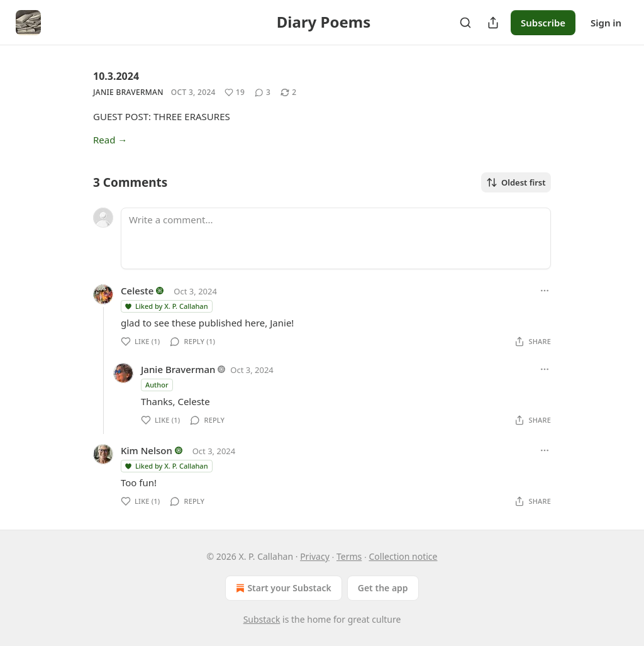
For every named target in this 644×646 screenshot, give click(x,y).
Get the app (383, 588)
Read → (110, 140)
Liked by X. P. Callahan (166, 306)
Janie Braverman (128, 92)
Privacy (315, 556)
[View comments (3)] (263, 92)
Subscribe (543, 23)
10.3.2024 (116, 76)
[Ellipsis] (545, 291)
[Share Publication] (493, 23)
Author (157, 385)
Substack (262, 619)
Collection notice (403, 556)
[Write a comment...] (336, 238)
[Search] (465, 23)
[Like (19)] (235, 92)
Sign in (606, 23)
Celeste (137, 291)
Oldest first (516, 182)
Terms (349, 556)
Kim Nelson (147, 450)
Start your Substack (282, 588)
